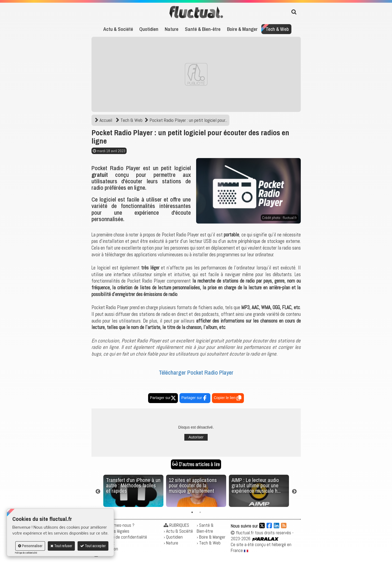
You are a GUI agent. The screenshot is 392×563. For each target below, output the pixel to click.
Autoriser (196, 437)
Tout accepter (93, 546)
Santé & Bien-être (203, 29)
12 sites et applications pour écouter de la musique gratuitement (193, 485)
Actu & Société (118, 29)
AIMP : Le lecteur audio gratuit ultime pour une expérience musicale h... (256, 485)
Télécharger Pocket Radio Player (196, 372)
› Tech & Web (209, 543)
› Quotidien (173, 537)
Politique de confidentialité (26, 553)
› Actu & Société (178, 531)
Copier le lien (228, 399)
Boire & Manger (242, 29)
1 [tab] (192, 512)
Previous (98, 492)
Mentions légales (115, 531)
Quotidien (149, 29)
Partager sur (163, 398)
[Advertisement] (196, 74)
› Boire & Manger (211, 537)
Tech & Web (277, 29)
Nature (172, 29)
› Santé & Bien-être (205, 528)
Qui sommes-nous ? (117, 525)
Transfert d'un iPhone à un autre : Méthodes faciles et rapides (133, 485)
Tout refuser (61, 546)
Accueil (104, 120)
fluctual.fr (290, 218)
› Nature (171, 543)
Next (294, 492)
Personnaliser (30, 546)
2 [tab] (200, 512)
